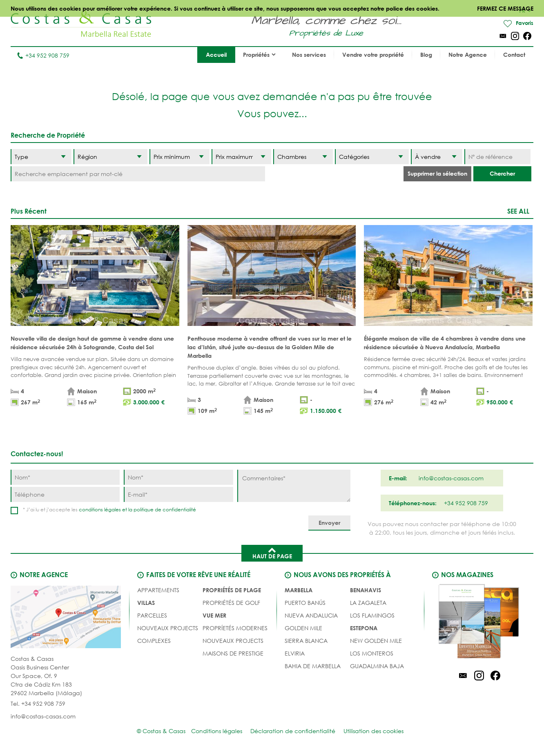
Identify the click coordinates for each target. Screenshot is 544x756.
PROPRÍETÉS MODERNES (235, 628)
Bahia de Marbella (313, 666)
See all (518, 211)
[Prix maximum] (241, 157)
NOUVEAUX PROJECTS (168, 628)
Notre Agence (468, 55)
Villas (146, 603)
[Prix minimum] (179, 157)
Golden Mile (303, 628)
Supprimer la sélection (437, 174)
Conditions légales (217, 731)
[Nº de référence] (497, 157)
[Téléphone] (65, 495)
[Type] (41, 157)
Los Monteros (372, 654)
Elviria (295, 654)
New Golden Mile (376, 641)
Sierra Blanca (306, 641)
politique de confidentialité (165, 510)
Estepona (364, 628)
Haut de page (272, 553)
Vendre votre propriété (373, 55)
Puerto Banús (305, 603)
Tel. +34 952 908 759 (38, 704)
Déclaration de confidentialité (293, 731)
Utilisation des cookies (373, 731)
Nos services (309, 55)
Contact (514, 55)
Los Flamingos (372, 616)
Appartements (158, 590)
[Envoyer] (329, 523)
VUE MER (214, 616)
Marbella (299, 590)
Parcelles (152, 616)
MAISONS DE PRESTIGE (233, 654)
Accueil (216, 55)
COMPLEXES (154, 641)
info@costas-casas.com (43, 717)
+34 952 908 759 (43, 56)
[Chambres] (303, 157)
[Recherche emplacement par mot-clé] (138, 174)
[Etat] (437, 157)
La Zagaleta (368, 603)
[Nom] (65, 478)
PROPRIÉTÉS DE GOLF (231, 603)
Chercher (502, 174)
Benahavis (366, 590)
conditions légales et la (106, 510)
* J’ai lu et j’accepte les (109, 510)
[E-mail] (178, 495)
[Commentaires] (294, 486)
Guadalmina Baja (377, 666)
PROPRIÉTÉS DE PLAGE (232, 590)
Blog (426, 55)
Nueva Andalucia (311, 616)
